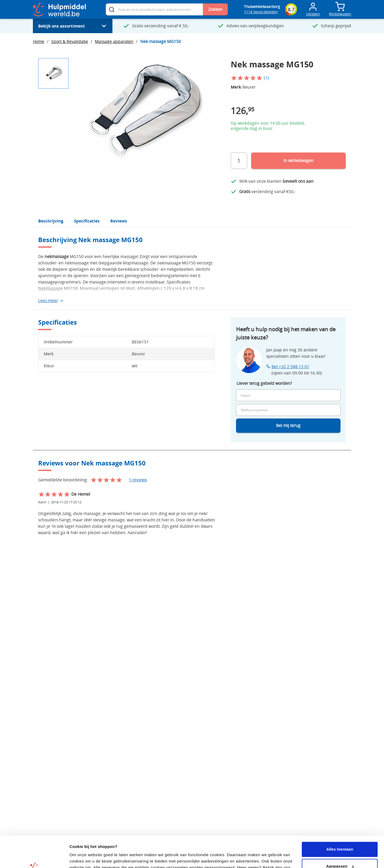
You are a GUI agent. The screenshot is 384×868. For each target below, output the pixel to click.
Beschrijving (51, 221)
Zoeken (215, 9)
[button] (53, 73)
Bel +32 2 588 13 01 (290, 367)
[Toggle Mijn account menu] (313, 9)
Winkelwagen (340, 14)
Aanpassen (340, 835)
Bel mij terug (288, 426)
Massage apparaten (114, 42)
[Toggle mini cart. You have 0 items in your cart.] (340, 7)
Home (39, 42)
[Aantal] (239, 161)
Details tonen (82, 858)
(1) (266, 78)
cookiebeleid (82, 842)
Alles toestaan (340, 818)
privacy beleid (117, 842)
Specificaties (87, 221)
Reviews (119, 221)
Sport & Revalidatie (70, 42)
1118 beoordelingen (261, 12)
